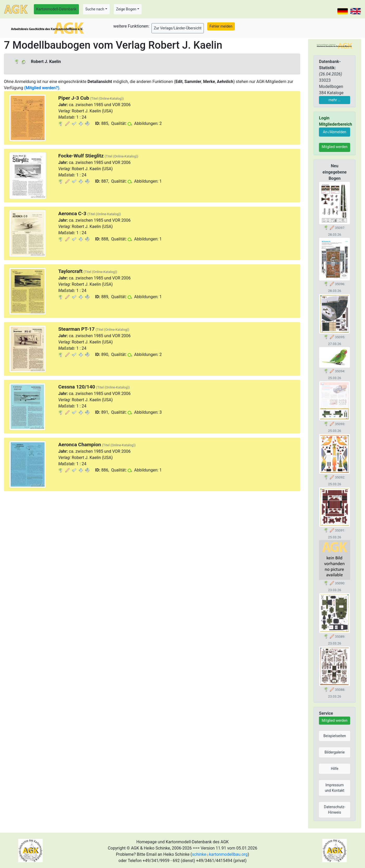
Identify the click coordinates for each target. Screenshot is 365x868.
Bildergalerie (334, 752)
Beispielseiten (335, 736)
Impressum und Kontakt (335, 788)
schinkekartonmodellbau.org (220, 854)
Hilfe (335, 769)
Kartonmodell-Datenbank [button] (56, 9)
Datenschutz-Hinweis (335, 810)
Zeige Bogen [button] (126, 9)
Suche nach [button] (95, 9)
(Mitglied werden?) (42, 88)
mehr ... (335, 100)
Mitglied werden (335, 147)
